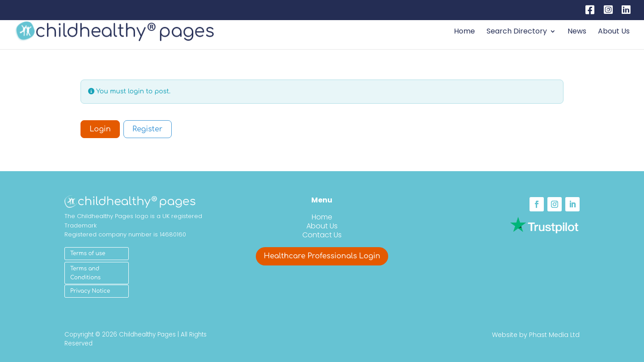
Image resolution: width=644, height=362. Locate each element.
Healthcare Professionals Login (322, 256)
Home (464, 32)
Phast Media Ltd (554, 335)
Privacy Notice (90, 291)
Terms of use (88, 253)
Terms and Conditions (85, 273)
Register (147, 129)
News (577, 32)
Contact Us (322, 235)
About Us (614, 32)
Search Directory (517, 32)
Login (100, 129)
